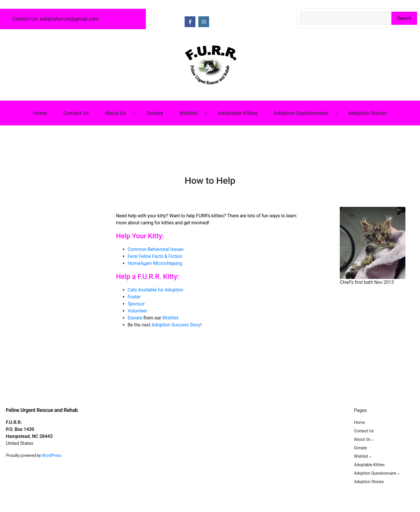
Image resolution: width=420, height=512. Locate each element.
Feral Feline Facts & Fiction (155, 256)
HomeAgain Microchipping (155, 263)
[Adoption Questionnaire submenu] (336, 113)
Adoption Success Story (176, 325)
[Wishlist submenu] (205, 113)
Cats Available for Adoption (156, 290)
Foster (134, 297)
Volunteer (138, 311)
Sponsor (136, 304)
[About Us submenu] (134, 113)
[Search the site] (346, 18)
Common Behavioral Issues (156, 249)
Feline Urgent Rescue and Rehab (42, 410)
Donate (135, 318)
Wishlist (170, 318)
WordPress (52, 455)
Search (404, 18)
